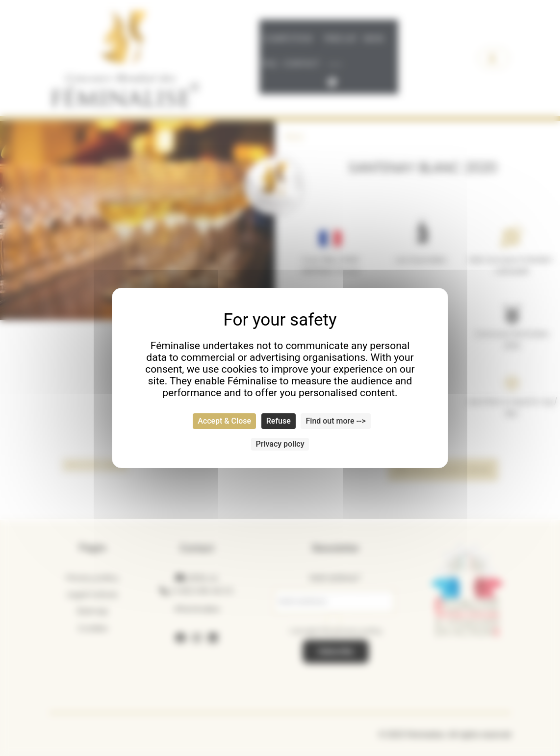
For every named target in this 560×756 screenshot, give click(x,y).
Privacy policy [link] (280, 444)
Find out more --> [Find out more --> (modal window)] (335, 421)
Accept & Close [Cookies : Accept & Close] (224, 421)
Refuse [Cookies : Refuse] (279, 421)
